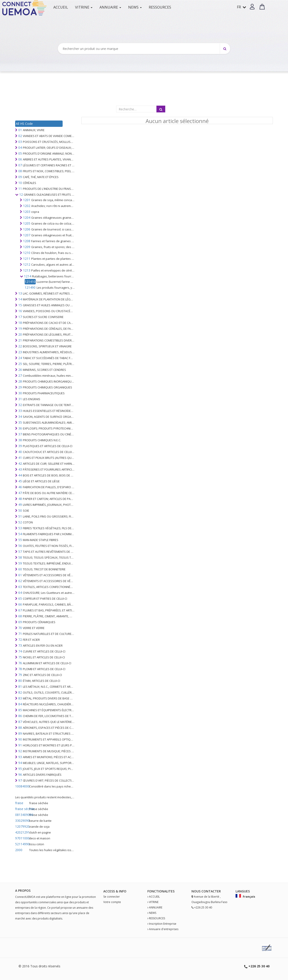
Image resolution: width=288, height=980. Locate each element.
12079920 (22, 826)
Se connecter (112, 897)
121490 (30, 287)
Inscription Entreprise (163, 924)
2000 (19, 850)
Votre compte (112, 902)
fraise (19, 803)
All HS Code (24, 124)
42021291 (22, 832)
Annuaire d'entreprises (164, 929)
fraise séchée (22, 809)
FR (242, 7)
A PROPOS (23, 891)
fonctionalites (161, 891)
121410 (30, 282)
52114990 (22, 844)
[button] (252, 7)
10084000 (22, 786)
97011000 (22, 838)
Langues (243, 891)
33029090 (22, 821)
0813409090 (22, 815)
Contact (209, 891)
